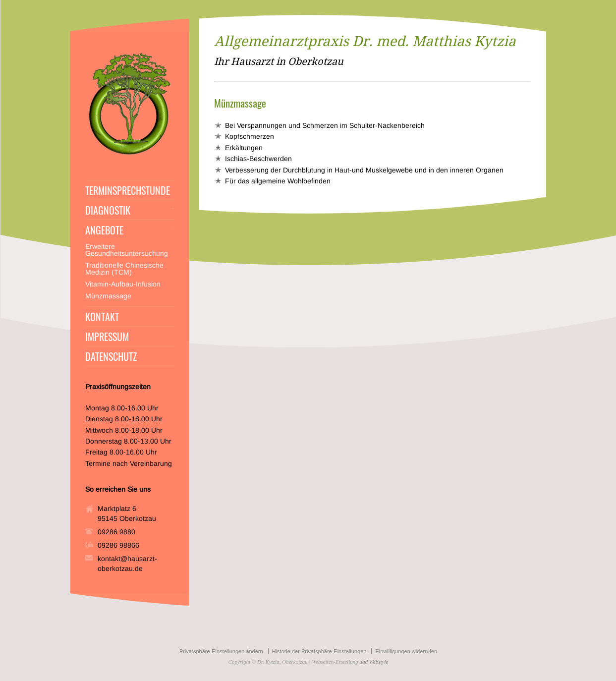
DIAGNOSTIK (108, 210)
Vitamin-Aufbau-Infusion (123, 284)
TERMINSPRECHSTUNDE (128, 190)
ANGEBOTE (104, 230)
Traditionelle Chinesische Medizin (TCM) (124, 269)
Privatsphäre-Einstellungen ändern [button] (221, 651)
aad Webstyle (374, 662)
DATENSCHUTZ (111, 356)
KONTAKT (102, 317)
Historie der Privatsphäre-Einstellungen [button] (319, 651)
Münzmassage (108, 296)
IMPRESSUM (107, 337)
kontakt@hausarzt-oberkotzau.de (127, 564)
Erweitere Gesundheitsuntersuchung (127, 250)
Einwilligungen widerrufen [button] (406, 651)
